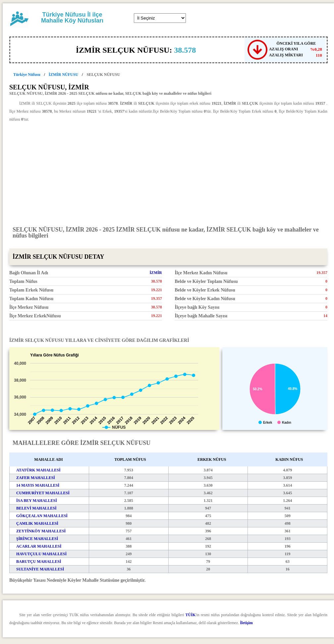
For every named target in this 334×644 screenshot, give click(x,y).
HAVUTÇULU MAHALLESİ (41, 554)
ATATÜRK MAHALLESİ (38, 470)
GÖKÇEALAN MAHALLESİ (42, 516)
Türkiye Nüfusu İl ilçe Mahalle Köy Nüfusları (72, 18)
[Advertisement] (168, 174)
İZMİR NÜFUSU (63, 75)
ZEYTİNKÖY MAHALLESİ (41, 531)
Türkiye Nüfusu (27, 75)
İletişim (246, 623)
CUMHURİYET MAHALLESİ (43, 493)
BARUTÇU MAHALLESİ (39, 562)
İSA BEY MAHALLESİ (37, 501)
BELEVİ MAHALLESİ (36, 508)
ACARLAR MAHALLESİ (39, 546)
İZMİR (156, 273)
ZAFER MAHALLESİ (36, 478)
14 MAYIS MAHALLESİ (38, 485)
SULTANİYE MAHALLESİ (40, 569)
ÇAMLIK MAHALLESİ (37, 523)
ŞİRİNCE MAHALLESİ (37, 539)
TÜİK (191, 615)
